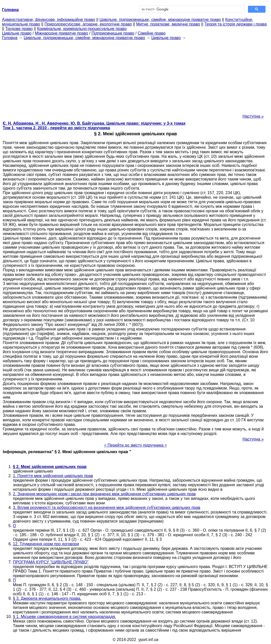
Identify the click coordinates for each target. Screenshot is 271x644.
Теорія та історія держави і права (236, 24)
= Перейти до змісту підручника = (136, 445)
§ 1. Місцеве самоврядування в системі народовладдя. (64, 617)
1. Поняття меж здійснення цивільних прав (53, 476)
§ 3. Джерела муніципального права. (47, 598)
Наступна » (253, 116)
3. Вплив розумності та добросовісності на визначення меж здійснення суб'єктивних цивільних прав (107, 508)
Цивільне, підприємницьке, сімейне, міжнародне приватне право (160, 20)
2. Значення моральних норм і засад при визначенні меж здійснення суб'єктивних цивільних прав (104, 494)
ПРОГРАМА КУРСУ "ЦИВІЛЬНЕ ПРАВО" (51, 562)
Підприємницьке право (113, 33)
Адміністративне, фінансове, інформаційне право (49, 20)
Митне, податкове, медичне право (168, 24)
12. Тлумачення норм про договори (46, 544)
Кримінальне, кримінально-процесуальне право (82, 29)
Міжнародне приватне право (62, 33)
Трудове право (19, 29)
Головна (10, 38)
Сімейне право (152, 33)
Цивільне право (17, 33)
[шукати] (191, 9)
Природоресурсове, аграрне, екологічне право (88, 24)
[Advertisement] (135, 75)
